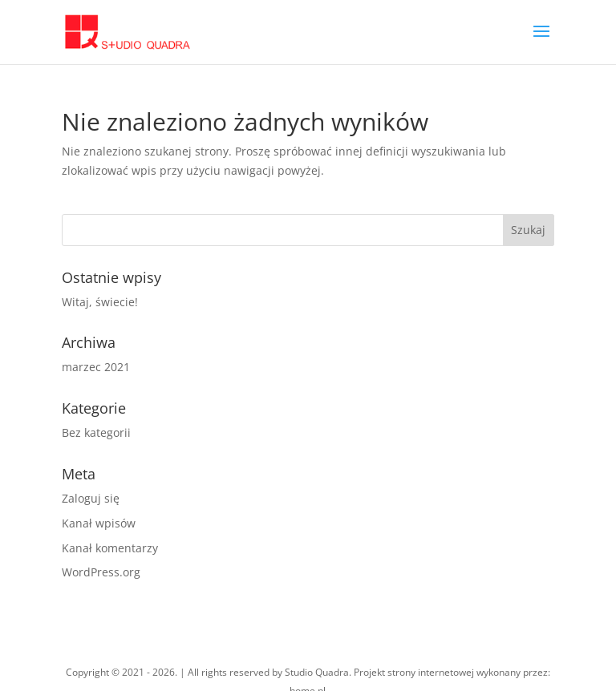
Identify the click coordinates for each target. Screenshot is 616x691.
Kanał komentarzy (110, 548)
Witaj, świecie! (100, 302)
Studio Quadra (317, 672)
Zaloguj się (91, 498)
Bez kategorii (96, 432)
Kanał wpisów (99, 523)
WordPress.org (101, 572)
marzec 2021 (96, 367)
